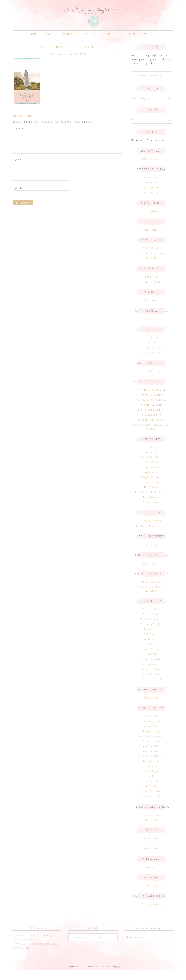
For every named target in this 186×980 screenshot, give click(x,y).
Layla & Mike (151, 654)
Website (18, 198)
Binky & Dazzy (151, 741)
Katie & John (151, 791)
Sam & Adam (151, 674)
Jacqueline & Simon (151, 477)
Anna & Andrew (151, 192)
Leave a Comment (79, 63)
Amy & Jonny (151, 187)
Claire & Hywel (151, 751)
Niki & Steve (151, 497)
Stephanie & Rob (151, 689)
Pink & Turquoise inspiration (151, 502)
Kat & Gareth (151, 649)
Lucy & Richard (151, 659)
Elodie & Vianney (151, 914)
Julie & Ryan (151, 286)
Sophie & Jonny (151, 679)
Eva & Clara (151, 472)
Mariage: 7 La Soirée (151, 429)
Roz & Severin (151, 507)
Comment (19, 138)
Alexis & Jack (151, 895)
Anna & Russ (151, 736)
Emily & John (151, 639)
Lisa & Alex (151, 268)
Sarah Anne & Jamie (151, 806)
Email (17, 184)
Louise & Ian (151, 482)
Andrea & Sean (151, 731)
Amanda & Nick (151, 347)
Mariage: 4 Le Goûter (151, 414)
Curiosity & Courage (151, 629)
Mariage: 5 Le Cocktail (151, 419)
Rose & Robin (151, 329)
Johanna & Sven (151, 573)
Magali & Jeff (151, 858)
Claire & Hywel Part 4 (151, 766)
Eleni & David (151, 197)
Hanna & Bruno (151, 381)
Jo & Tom (151, 786)
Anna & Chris (151, 462)
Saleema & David (151, 357)
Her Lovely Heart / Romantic (151, 263)
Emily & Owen (151, 644)
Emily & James (151, 771)
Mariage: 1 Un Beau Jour (151, 399)
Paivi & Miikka (151, 664)
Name (17, 170)
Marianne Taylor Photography (104, 977)
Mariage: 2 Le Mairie (151, 405)
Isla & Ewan (151, 781)
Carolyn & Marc (151, 624)
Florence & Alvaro (151, 591)
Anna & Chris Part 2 (151, 467)
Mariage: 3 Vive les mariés (151, 409)
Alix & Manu (151, 239)
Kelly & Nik (151, 830)
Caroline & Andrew (151, 746)
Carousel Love (151, 825)
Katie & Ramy (151, 352)
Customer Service (151, 634)
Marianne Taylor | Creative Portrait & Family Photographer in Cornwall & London (93, 21)
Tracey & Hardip (151, 292)
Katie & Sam (151, 853)
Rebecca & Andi (151, 169)
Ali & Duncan (151, 708)
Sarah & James (151, 512)
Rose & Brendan (151, 669)
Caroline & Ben (151, 619)
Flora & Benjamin (151, 531)
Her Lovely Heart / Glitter (151, 536)
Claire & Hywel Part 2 (151, 756)
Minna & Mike (151, 492)
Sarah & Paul (151, 202)
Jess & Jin (151, 221)
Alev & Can (151, 726)
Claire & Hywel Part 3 (151, 761)
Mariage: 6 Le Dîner (151, 424)
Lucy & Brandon (151, 487)
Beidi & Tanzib (151, 258)
